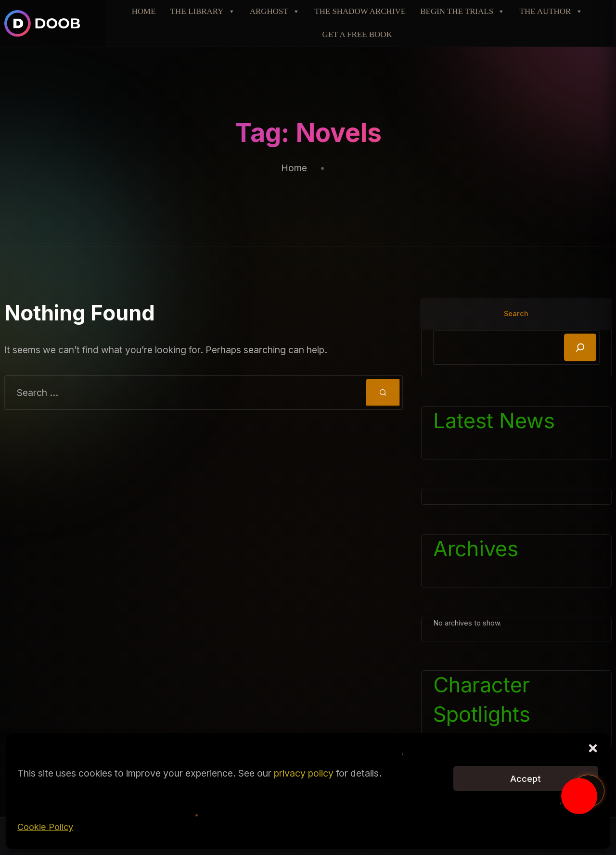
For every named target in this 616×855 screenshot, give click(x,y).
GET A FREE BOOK (357, 34)
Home (294, 168)
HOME (144, 11)
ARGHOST (275, 12)
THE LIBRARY (203, 12)
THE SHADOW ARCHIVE (360, 11)
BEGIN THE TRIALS (462, 12)
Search (516, 314)
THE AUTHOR (551, 12)
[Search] (580, 348)
